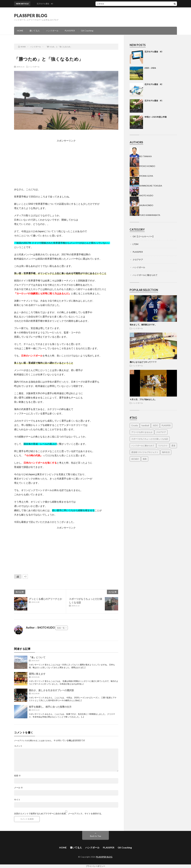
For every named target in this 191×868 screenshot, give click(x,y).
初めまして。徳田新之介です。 (143, 325)
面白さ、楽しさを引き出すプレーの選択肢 (51, 690)
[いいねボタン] (18, 576)
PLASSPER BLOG (31, 15)
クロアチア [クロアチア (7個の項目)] (161, 432)
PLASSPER (70, 31)
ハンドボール (52, 31)
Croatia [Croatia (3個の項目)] (135, 425)
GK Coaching (87, 31)
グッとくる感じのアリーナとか (45, 599)
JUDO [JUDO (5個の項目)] (155, 425)
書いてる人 (35, 31)
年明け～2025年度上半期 (156, 117)
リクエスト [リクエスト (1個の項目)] (163, 445)
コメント (18, 746)
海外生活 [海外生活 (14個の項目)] (166, 452)
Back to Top (96, 836)
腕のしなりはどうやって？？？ (143, 362)
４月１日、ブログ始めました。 (143, 399)
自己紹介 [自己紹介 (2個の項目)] (135, 459)
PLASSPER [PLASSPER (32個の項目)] (166, 425)
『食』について (37, 657)
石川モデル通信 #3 (153, 52)
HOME (20, 31)
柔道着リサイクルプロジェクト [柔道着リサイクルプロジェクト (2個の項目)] (145, 452)
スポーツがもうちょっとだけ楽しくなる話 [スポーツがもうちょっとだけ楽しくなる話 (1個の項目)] (150, 439)
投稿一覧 (61, 628)
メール (18, 788)
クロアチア (138, 260)
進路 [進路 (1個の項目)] (145, 459)
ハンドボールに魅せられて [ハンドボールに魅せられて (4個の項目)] (143, 445)
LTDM (135, 244)
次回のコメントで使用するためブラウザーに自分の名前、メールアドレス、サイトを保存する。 (59, 814)
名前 (17, 776)
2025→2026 (150, 68)
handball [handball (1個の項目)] (145, 425)
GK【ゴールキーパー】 (144, 236)
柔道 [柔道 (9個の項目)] (173, 445)
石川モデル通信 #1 (153, 101)
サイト (17, 800)
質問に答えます (37, 674)
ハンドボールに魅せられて (145, 275)
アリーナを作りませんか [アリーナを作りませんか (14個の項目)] (142, 432)
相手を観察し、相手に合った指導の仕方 (50, 707)
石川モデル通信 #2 (153, 84)
